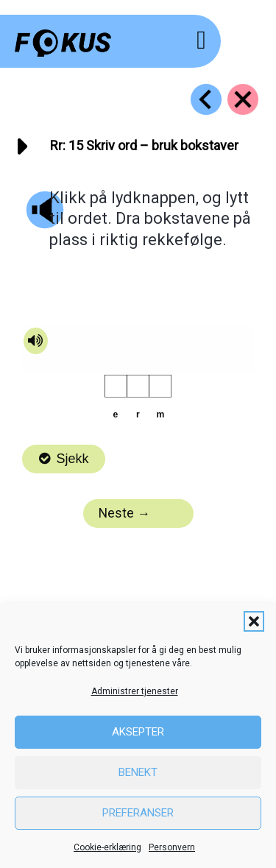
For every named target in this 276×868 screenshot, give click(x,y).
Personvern (172, 847)
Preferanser (138, 813)
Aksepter (138, 732)
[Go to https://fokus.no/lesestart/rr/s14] (206, 99)
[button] (254, 621)
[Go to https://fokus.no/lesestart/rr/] (243, 99)
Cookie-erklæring (107, 847)
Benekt (138, 772)
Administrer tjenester (135, 691)
